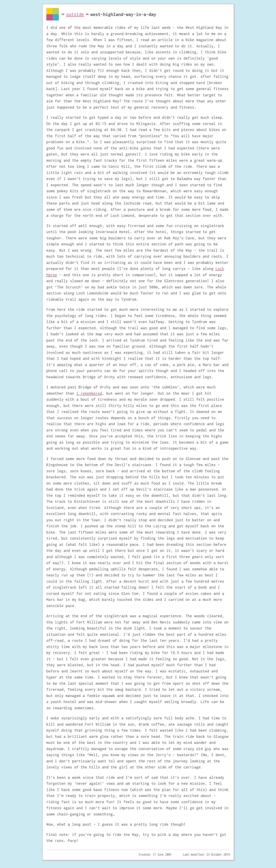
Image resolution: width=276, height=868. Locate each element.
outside (75, 14)
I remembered (89, 393)
